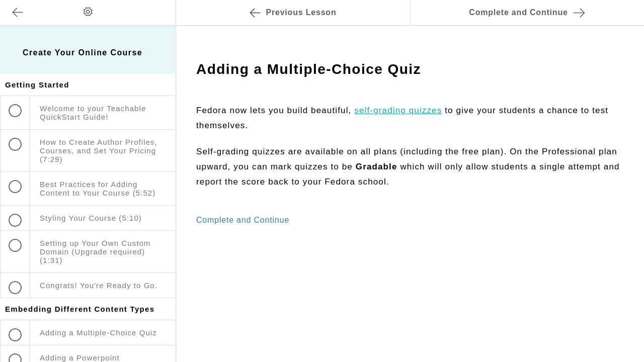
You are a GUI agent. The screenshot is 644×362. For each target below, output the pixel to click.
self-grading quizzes (398, 110)
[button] (158, 5)
